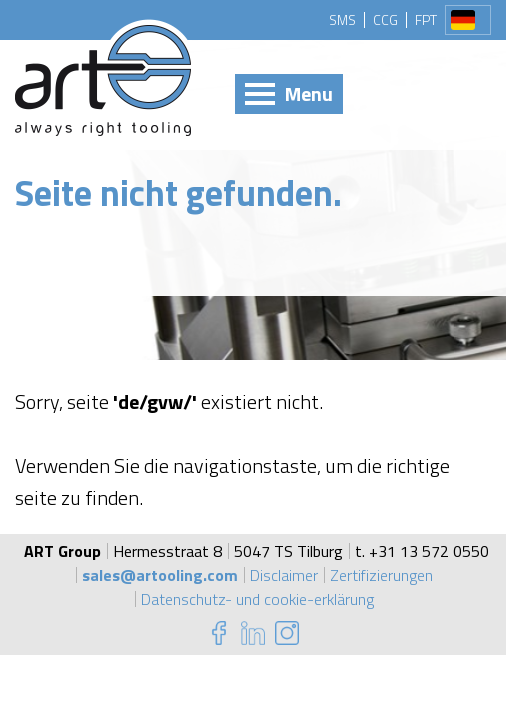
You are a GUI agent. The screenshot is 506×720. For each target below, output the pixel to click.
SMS (342, 20)
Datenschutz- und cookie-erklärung (257, 599)
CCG (385, 20)
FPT (426, 20)
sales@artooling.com (160, 575)
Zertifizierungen (381, 575)
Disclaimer (284, 575)
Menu (309, 93)
